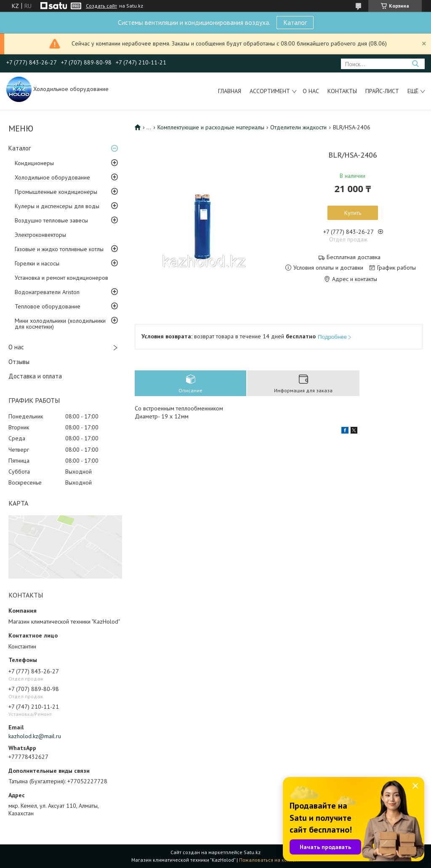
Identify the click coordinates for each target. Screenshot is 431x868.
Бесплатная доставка (354, 257)
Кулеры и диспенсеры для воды (57, 206)
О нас (311, 91)
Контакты (342, 91)
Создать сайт (101, 6)
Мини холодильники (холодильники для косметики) (60, 324)
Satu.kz (252, 852)
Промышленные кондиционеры (56, 192)
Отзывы (19, 362)
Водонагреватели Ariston (47, 292)
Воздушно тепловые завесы (51, 220)
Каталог (295, 22)
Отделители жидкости (298, 127)
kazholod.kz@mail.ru (35, 736)
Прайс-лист (382, 91)
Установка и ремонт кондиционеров (61, 278)
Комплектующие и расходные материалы (211, 127)
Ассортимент (270, 91)
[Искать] (415, 64)
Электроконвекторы (40, 235)
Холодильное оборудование (52, 177)
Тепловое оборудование (48, 306)
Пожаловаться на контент (270, 860)
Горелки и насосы (37, 263)
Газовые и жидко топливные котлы (59, 249)
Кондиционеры (34, 163)
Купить (353, 213)
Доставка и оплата (35, 376)
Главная (230, 91)
